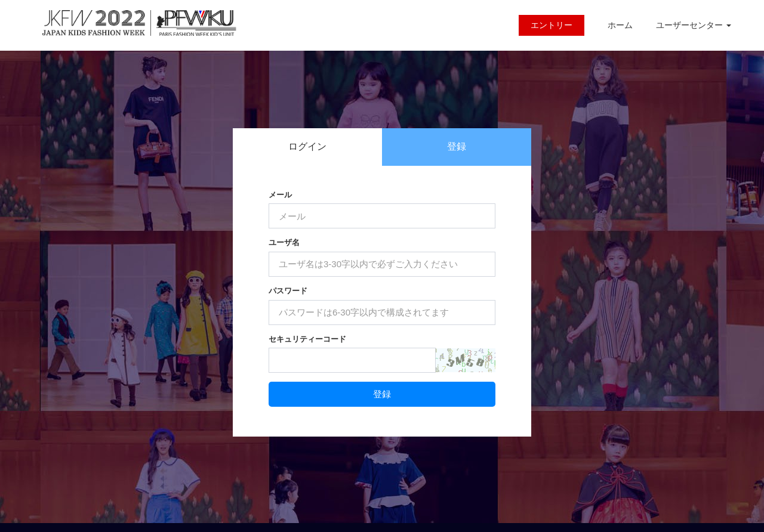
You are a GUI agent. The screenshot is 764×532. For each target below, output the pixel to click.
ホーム (620, 25)
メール (280, 195)
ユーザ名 (284, 242)
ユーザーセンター (694, 25)
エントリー (552, 25)
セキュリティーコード (307, 339)
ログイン (307, 146)
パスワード (288, 291)
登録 (457, 146)
